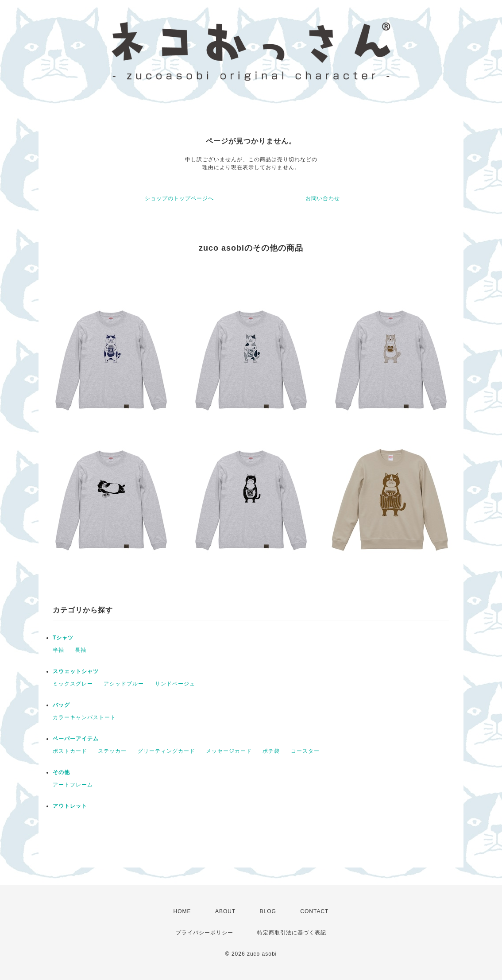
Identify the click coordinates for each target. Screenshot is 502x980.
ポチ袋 (271, 751)
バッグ (61, 705)
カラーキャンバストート (84, 717)
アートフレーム (73, 785)
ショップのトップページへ (179, 198)
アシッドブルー (124, 684)
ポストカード (70, 751)
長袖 (81, 650)
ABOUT (225, 911)
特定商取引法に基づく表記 (292, 933)
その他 (61, 772)
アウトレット (70, 806)
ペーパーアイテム (76, 739)
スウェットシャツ (76, 671)
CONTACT (314, 911)
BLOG (268, 911)
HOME (182, 911)
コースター (305, 751)
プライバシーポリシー (205, 933)
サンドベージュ (175, 684)
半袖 (58, 650)
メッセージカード (229, 751)
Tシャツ (63, 638)
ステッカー (112, 751)
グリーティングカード (166, 751)
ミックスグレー (73, 684)
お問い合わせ (323, 198)
